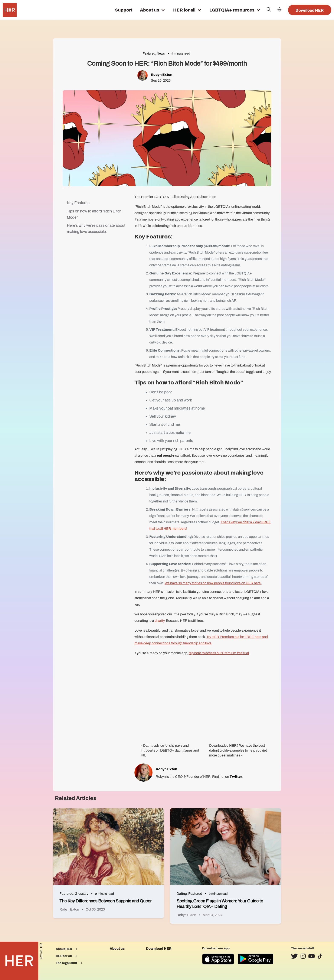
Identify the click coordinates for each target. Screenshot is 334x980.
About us (150, 10)
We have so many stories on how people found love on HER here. (213, 583)
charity (160, 621)
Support (124, 10)
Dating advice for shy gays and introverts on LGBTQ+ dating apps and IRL (170, 750)
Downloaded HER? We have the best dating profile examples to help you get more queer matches (238, 750)
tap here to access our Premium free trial (219, 653)
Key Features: (79, 203)
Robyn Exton (162, 75)
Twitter (236, 777)
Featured (149, 53)
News (161, 53)
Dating (182, 894)
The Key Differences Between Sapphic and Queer (106, 901)
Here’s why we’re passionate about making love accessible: (96, 229)
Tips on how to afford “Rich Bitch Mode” (94, 214)
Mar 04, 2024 (213, 915)
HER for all (184, 10)
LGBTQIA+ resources (232, 10)
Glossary (82, 894)
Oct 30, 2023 (95, 909)
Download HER (310, 10)
